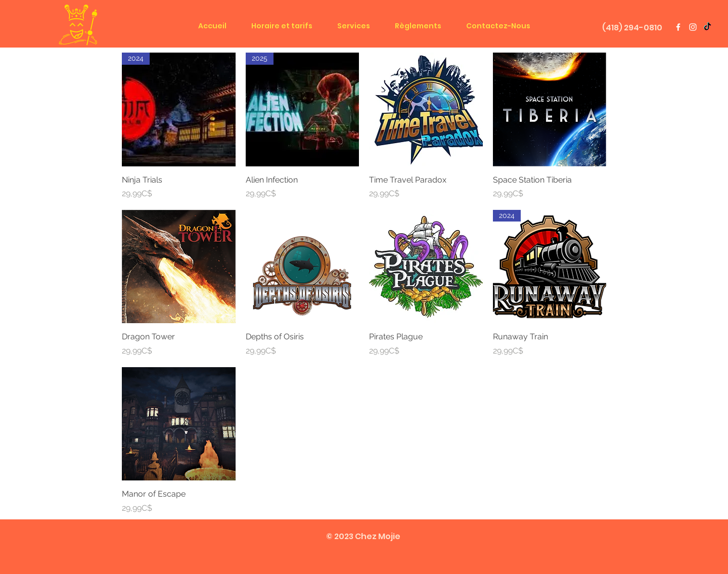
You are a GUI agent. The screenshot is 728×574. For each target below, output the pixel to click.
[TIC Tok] (708, 27)
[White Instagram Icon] (693, 27)
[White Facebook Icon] (678, 27)
